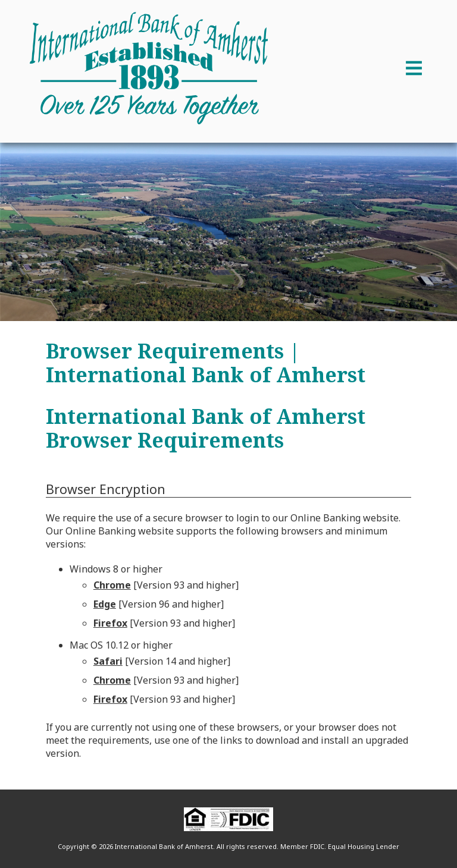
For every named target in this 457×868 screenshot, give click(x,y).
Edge (105, 604)
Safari (108, 661)
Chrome (112, 585)
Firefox (110, 623)
